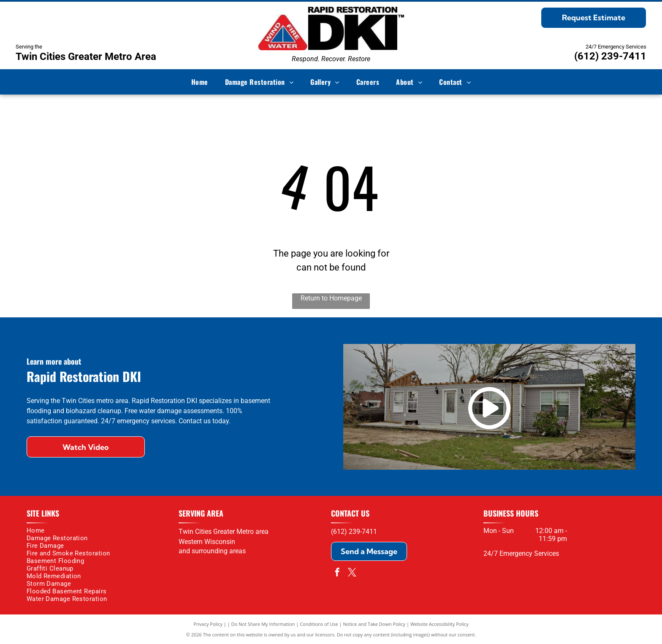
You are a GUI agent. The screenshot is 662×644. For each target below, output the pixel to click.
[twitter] (352, 573)
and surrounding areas (212, 551)
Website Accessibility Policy (440, 624)
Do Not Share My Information (263, 624)
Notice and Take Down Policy (374, 624)
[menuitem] (200, 82)
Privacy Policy (208, 624)
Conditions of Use (319, 624)
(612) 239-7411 (610, 56)
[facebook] (337, 573)
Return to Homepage (331, 298)
